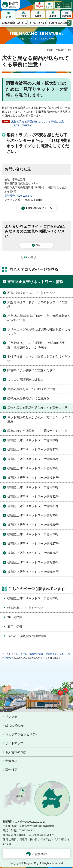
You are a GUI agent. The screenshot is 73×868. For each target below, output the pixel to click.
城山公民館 (15, 617)
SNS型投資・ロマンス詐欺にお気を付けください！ (39, 359)
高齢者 (38, 16)
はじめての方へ (16, 725)
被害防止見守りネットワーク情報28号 (33, 534)
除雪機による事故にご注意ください (31, 370)
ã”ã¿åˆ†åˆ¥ (38, 23)
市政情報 (66, 16)
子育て (23, 16)
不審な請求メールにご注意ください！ (33, 293)
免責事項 (11, 761)
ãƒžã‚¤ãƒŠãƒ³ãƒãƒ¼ (15, 23)
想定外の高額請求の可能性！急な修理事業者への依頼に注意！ (39, 318)
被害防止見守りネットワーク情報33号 (33, 487)
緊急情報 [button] (40, 6)
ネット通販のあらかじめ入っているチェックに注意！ (39, 419)
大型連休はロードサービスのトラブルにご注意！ (37, 304)
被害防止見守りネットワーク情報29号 (33, 525)
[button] (59, 5)
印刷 (30, 257)
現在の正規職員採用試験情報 (27, 636)
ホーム (5, 654)
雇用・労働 (15, 627)
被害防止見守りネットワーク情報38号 (33, 440)
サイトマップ (14, 743)
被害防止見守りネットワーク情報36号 (33, 459)
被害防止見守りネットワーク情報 (35, 282)
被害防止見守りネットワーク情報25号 (33, 562)
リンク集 (11, 717)
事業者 (53, 16)
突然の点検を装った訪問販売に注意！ (33, 389)
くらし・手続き (19, 654)
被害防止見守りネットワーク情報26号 (33, 553)
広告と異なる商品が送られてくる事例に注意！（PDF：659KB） (39, 124)
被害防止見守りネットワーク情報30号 (33, 515)
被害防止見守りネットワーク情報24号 (33, 572)
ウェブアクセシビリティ (22, 734)
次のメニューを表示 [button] (69, 23)
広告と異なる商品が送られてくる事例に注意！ (39, 408)
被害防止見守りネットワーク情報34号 (33, 478)
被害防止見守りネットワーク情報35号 (33, 468)
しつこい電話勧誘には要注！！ (28, 379)
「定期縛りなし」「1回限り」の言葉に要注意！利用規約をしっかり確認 (37, 345)
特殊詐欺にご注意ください (25, 608)
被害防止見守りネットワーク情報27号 (33, 544)
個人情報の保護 (16, 752)
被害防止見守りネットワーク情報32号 (33, 497)
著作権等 (11, 770)
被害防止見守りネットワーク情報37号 (33, 449)
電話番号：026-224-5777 (19, 196)
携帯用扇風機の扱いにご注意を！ (30, 398)
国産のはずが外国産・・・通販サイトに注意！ (39, 431)
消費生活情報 (36, 654)
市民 (8, 17)
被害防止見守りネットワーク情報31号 (33, 506)
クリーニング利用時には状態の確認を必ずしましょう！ (39, 331)
